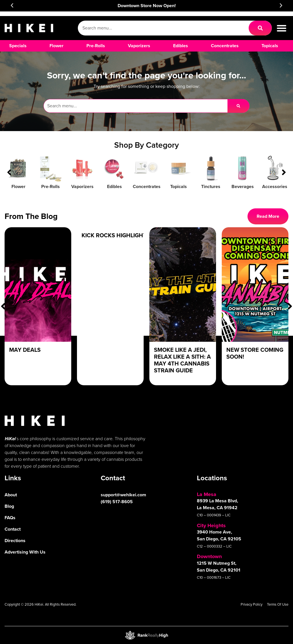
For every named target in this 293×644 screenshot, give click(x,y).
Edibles (114, 186)
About (11, 495)
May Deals (25, 350)
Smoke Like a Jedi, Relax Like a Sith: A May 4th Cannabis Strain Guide (182, 360)
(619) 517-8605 (117, 502)
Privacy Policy (252, 604)
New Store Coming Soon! (255, 353)
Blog (9, 506)
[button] (12, 5)
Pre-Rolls (51, 186)
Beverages (243, 186)
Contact (13, 529)
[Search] (260, 28)
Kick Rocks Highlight (114, 235)
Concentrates (147, 186)
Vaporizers (82, 186)
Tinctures (211, 186)
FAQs (10, 518)
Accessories (275, 186)
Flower (18, 186)
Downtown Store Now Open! (147, 6)
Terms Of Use (278, 604)
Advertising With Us (25, 552)
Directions (15, 541)
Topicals (179, 186)
